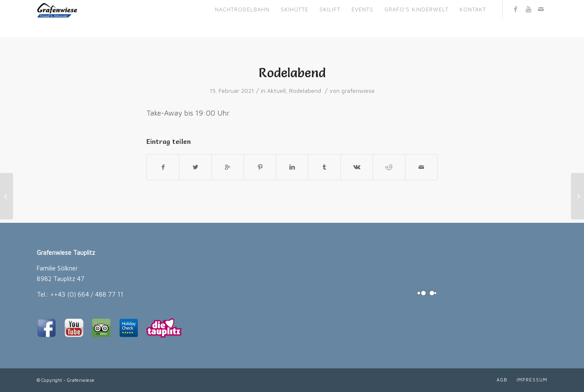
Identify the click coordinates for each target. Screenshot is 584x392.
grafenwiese (358, 91)
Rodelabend (292, 73)
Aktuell (276, 91)
